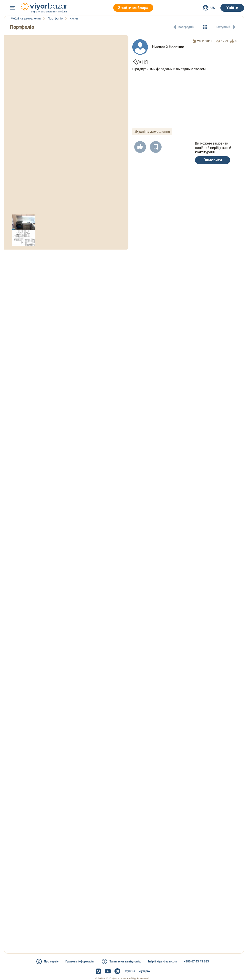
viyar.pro (144, 971)
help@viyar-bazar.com (163, 961)
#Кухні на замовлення (152, 132)
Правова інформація (80, 961)
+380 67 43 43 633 (196, 961)
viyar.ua (130, 971)
